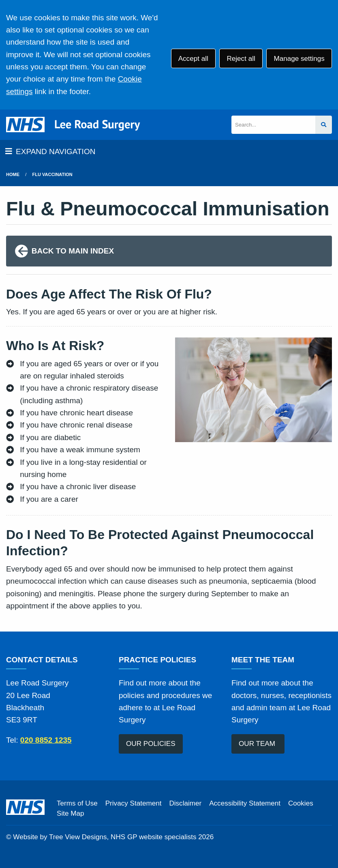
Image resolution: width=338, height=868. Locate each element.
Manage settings (299, 59)
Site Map (70, 813)
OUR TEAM (258, 744)
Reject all (241, 59)
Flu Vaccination (52, 174)
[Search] (273, 125)
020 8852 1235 (46, 740)
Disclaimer (185, 803)
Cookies (301, 803)
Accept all (193, 59)
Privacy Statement (134, 803)
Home (13, 174)
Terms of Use (77, 803)
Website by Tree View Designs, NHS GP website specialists (105, 837)
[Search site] (324, 125)
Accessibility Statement (245, 803)
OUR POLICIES (151, 744)
